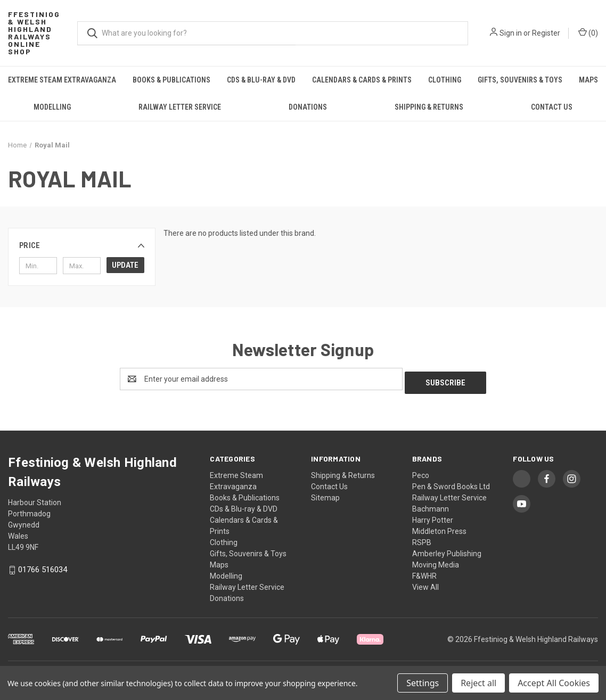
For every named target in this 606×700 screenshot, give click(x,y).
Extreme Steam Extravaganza (62, 80)
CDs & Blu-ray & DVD (261, 80)
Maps (219, 561)
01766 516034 (43, 566)
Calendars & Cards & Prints (362, 80)
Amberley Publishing (447, 550)
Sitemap (325, 494)
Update (125, 265)
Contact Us (552, 107)
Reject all (478, 683)
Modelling (52, 107)
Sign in (511, 33)
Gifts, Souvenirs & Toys (520, 80)
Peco (421, 472)
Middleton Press (439, 528)
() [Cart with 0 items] (588, 32)
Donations (308, 107)
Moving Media (436, 561)
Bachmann (431, 505)
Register (546, 33)
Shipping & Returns (429, 107)
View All (425, 583)
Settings (423, 683)
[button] (82, 245)
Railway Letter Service (180, 107)
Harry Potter (433, 516)
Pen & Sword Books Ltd (451, 483)
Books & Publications (171, 80)
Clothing (445, 80)
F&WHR (424, 572)
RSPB (422, 539)
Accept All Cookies (554, 683)
